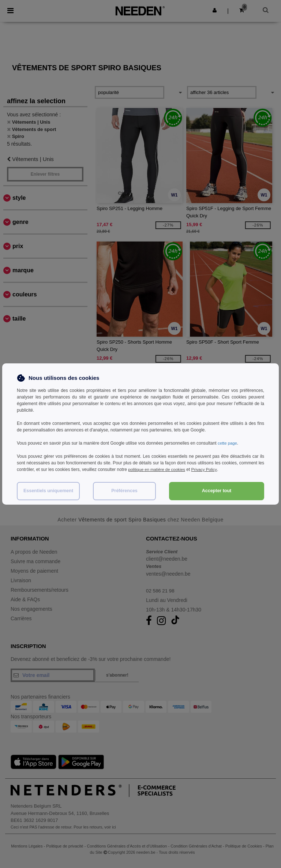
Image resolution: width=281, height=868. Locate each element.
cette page (228, 443)
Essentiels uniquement (48, 491)
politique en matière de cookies (158, 469)
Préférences (124, 491)
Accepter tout (217, 491)
